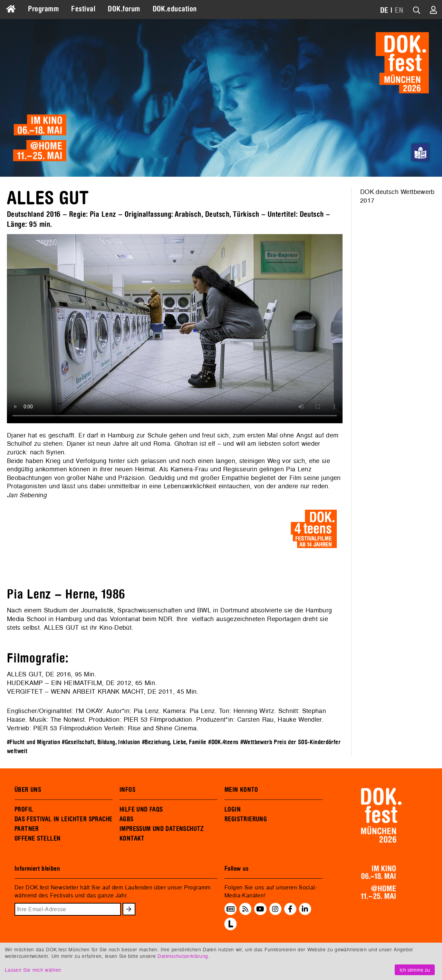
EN (399, 10)
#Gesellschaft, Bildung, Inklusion (101, 742)
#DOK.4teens (223, 742)
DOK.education (175, 9)
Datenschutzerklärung (183, 956)
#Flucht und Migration (33, 742)
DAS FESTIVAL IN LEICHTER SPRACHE (63, 819)
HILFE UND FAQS (141, 810)
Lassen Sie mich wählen (33, 970)
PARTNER (27, 829)
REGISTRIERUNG (246, 819)
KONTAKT (132, 839)
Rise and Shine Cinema (162, 728)
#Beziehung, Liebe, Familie (174, 742)
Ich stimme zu (415, 970)
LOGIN (233, 810)
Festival (83, 9)
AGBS (127, 819)
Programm (43, 9)
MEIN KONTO (241, 790)
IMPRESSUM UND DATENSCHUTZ (162, 829)
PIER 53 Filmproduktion (158, 719)
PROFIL (24, 810)
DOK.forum (124, 9)
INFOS (127, 790)
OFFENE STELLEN (37, 839)
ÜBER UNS (28, 790)
